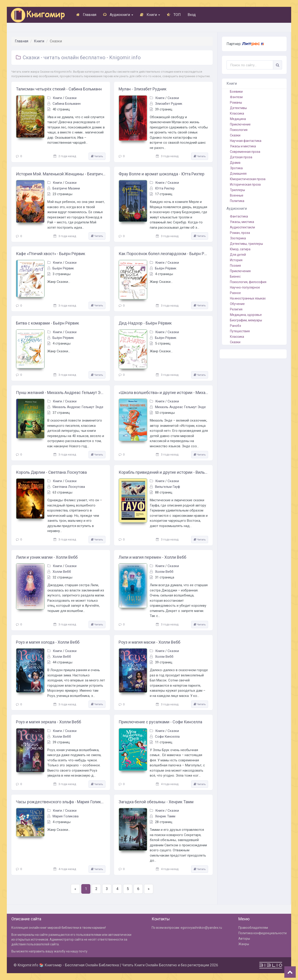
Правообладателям (253, 928)
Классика (237, 113)
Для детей (238, 255)
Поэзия (235, 266)
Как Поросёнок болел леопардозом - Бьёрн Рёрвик (163, 254)
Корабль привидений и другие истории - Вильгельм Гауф (163, 472)
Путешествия (240, 331)
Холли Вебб (62, 572)
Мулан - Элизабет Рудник (143, 89)
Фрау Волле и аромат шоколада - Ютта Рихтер (162, 174)
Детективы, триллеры (246, 244)
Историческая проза (245, 184)
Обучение (237, 304)
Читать (97, 156)
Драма (235, 163)
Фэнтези (236, 97)
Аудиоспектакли (242, 227)
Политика (237, 201)
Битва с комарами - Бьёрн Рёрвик (47, 323)
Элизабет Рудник (169, 104)
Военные (237, 195)
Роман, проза (240, 233)
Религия (236, 309)
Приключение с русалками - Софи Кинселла (160, 722)
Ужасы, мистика (242, 222)
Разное (235, 293)
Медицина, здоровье (246, 315)
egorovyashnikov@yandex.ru (201, 928)
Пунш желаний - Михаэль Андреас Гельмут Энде (61, 393)
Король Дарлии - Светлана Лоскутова (51, 472)
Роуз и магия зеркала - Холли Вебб (48, 722)
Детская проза (241, 157)
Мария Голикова (66, 816)
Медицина (238, 119)
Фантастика (239, 216)
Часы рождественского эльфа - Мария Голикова (61, 802)
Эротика (236, 168)
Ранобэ (236, 326)
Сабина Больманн (67, 104)
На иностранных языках (248, 298)
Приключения (240, 271)
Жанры (244, 944)
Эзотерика (238, 238)
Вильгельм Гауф (168, 487)
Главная (86, 15)
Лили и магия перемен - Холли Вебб (152, 557)
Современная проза (245, 152)
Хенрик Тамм (165, 816)
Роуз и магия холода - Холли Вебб (48, 642)
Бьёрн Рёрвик (63, 268)
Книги (150, 15)
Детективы (238, 108)
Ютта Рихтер (165, 188)
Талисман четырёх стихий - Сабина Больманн (59, 89)
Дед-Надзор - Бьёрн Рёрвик (145, 323)
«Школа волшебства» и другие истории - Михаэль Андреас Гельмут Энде (163, 393)
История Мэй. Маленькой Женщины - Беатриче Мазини (61, 174)
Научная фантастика (246, 141)
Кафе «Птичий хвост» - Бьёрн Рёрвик (51, 254)
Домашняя (238, 174)
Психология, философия (248, 282)
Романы (236, 102)
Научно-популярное (245, 287)
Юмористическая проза (248, 179)
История (236, 260)
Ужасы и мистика (243, 146)
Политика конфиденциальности (262, 933)
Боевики (236, 92)
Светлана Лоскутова (69, 487)
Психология (239, 130)
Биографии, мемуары (246, 320)
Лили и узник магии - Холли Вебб (47, 557)
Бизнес (235, 276)
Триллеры (237, 190)
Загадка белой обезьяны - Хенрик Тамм (156, 802)
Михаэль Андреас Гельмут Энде (78, 407)
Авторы (244, 939)
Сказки (71, 98)
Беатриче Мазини (66, 188)
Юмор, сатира (240, 249)
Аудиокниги (118, 15)
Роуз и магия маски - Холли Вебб (149, 642)
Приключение (240, 124)
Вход (192, 15)
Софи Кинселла (167, 737)
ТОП (174, 15)
